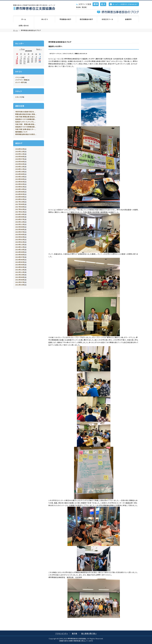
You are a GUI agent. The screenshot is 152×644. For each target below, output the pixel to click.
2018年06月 (20, 192)
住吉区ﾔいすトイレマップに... (25, 122)
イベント (18, 77)
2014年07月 (20, 257)
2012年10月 (20, 285)
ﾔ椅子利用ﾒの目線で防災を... (25, 112)
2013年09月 (20, 277)
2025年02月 (20, 164)
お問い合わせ (24, 26)
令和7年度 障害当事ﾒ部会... (26, 124)
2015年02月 (20, 239)
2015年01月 (20, 242)
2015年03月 (20, 237)
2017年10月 (20, 202)
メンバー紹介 (20, 82)
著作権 (75, 633)
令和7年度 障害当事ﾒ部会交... (26, 117)
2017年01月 (20, 212)
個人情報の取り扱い (89, 633)
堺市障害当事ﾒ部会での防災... (26, 134)
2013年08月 (20, 280)
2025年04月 (20, 162)
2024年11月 (20, 169)
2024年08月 (20, 174)
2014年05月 (20, 262)
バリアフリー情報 (21, 80)
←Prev (22, 49)
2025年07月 (20, 159)
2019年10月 (20, 177)
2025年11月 (20, 154)
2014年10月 (20, 250)
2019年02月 (20, 184)
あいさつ (45, 19)
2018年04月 (20, 197)
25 (28, 62)
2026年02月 (20, 149)
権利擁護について (21, 132)
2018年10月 (20, 189)
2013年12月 (20, 270)
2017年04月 (20, 207)
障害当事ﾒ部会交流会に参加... (26, 114)
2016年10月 (20, 214)
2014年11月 (20, 247)
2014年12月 (20, 244)
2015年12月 (20, 222)
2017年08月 (20, 204)
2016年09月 (20, 217)
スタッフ (18, 97)
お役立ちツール (107, 19)
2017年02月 (20, 209)
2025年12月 (20, 151)
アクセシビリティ (62, 633)
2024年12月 (20, 167)
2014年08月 (20, 255)
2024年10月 (20, 172)
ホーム (24, 19)
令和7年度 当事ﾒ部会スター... (26, 129)
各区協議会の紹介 (86, 19)
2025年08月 (20, 156)
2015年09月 (20, 227)
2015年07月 (20, 232)
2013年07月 (20, 282)
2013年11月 (20, 272)
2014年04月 (20, 265)
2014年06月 (20, 260)
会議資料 (128, 19)
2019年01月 (20, 187)
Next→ (39, 49)
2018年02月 (20, 199)
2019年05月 (20, 182)
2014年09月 (20, 252)
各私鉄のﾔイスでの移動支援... (26, 119)
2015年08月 (20, 229)
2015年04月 (20, 234)
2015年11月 (20, 224)
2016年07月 (20, 219)
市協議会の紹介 (65, 19)
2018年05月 (20, 194)
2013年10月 (20, 275)
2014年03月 (20, 267)
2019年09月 (20, 179)
